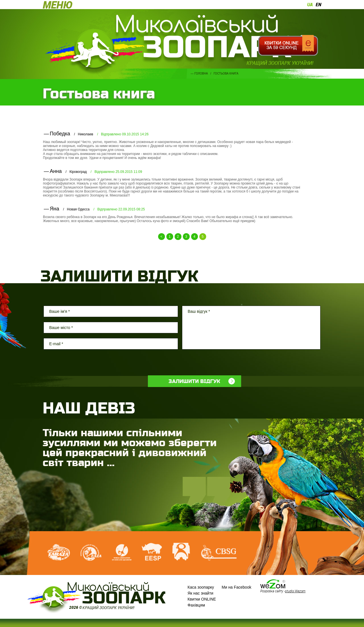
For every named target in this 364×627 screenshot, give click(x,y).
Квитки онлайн (288, 45)
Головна (201, 74)
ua (310, 5)
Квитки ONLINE (202, 599)
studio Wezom (295, 591)
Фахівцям (196, 605)
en (318, 5)
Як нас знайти (201, 593)
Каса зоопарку (201, 587)
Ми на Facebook (236, 587)
